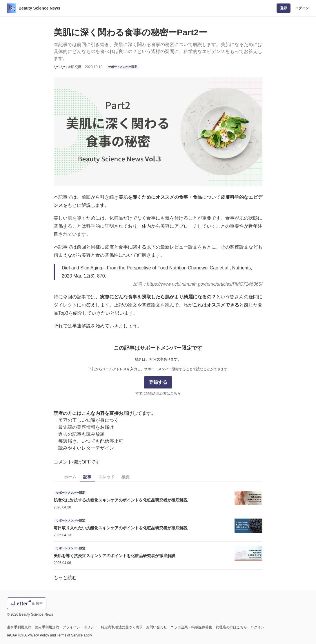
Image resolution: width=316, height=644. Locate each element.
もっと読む (65, 578)
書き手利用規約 (19, 627)
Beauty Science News (39, 8)
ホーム (70, 477)
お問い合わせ (157, 627)
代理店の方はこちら (231, 627)
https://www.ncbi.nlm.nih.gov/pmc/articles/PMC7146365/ (205, 284)
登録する (158, 382)
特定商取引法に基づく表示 (122, 627)
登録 (284, 8)
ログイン (302, 8)
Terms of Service (70, 635)
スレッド (106, 477)
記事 (87, 477)
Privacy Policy (38, 635)
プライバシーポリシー (80, 627)
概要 (126, 477)
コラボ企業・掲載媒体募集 (191, 627)
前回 (86, 197)
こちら (175, 393)
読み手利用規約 (47, 627)
